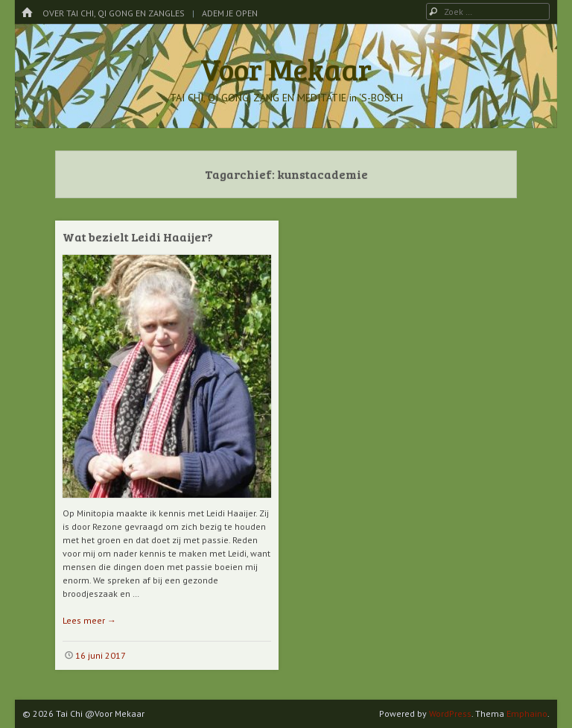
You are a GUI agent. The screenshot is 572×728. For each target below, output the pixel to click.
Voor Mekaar (286, 69)
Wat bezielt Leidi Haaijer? (138, 237)
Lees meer (89, 620)
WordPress (450, 713)
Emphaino (527, 713)
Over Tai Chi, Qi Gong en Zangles (114, 13)
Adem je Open (230, 13)
